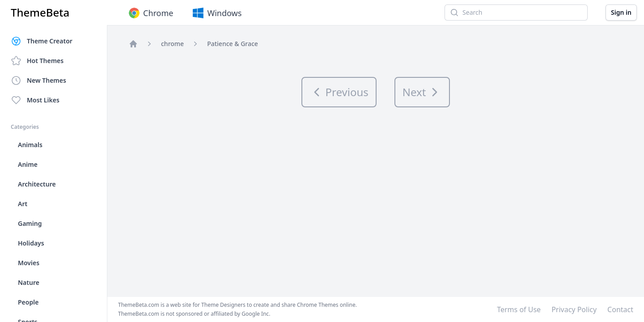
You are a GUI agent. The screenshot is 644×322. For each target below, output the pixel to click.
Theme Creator (42, 41)
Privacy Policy (574, 309)
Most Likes (35, 100)
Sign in (621, 12)
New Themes (38, 80)
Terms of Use (519, 309)
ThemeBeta (40, 13)
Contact (620, 309)
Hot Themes (37, 61)
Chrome (150, 13)
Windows (216, 13)
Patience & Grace (233, 44)
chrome (172, 44)
